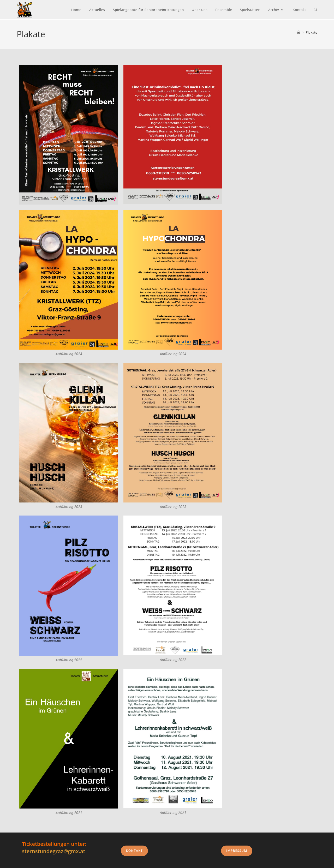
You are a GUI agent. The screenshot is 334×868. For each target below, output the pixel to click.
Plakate (312, 32)
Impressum (237, 851)
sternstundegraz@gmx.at (54, 851)
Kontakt (134, 851)
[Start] (299, 32)
